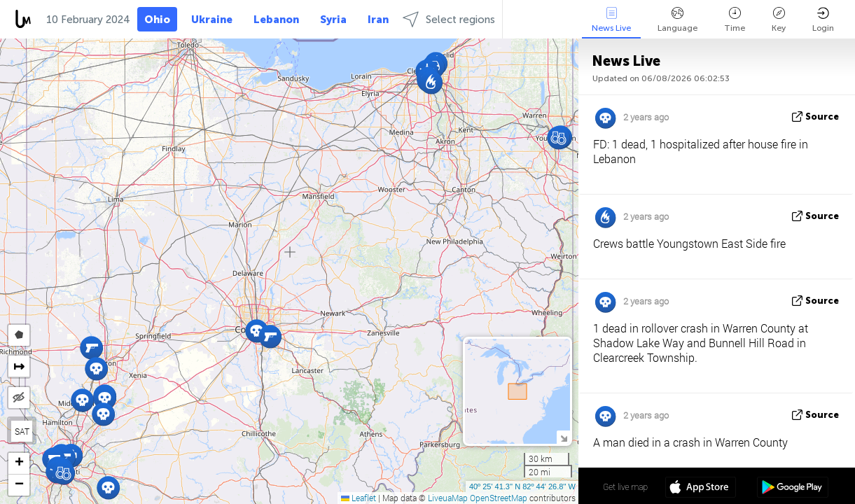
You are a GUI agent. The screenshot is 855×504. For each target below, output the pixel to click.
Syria (333, 20)
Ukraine (212, 20)
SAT (22, 431)
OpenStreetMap (499, 498)
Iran (378, 20)
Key (779, 20)
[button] (270, 336)
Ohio (157, 20)
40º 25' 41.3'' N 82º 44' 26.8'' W (522, 486)
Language (677, 20)
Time (735, 20)
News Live (611, 20)
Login (823, 20)
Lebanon (276, 20)
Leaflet (359, 498)
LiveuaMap (448, 498)
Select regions (449, 19)
